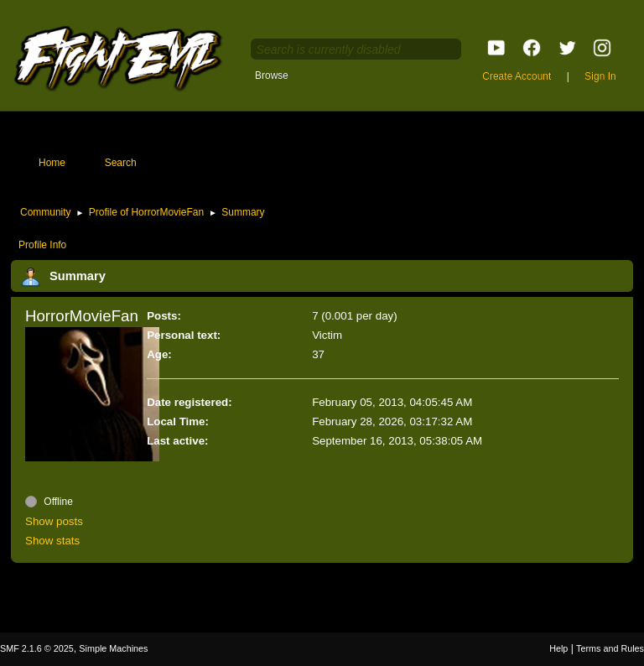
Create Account (517, 76)
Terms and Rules (610, 648)
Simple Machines (113, 648)
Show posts (54, 521)
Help (558, 648)
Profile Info (42, 245)
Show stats (52, 541)
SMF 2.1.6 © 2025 (37, 648)
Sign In (600, 76)
